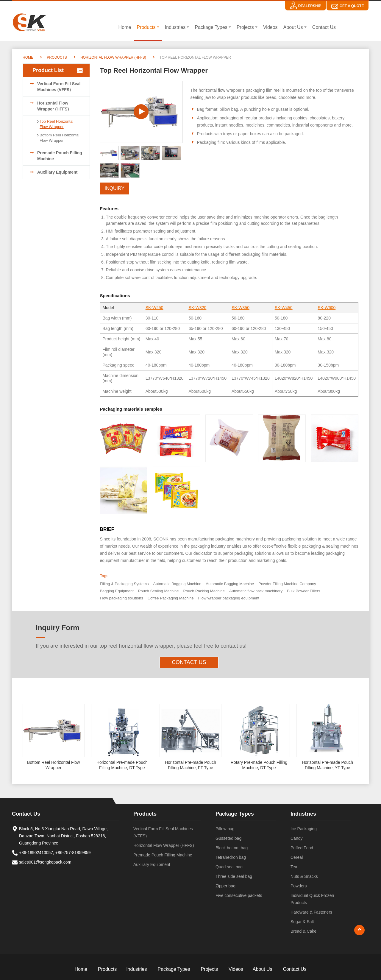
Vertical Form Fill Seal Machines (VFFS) (59, 87)
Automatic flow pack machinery (256, 591)
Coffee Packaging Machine (171, 598)
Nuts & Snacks (304, 876)
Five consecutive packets (239, 895)
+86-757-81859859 (73, 853)
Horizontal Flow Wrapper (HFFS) (113, 57)
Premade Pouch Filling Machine (60, 156)
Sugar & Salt (302, 922)
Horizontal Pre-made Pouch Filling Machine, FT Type (190, 765)
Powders (299, 886)
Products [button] (146, 27)
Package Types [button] (211, 27)
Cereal (297, 857)
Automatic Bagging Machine (177, 584)
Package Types (235, 814)
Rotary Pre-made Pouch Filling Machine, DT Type (259, 765)
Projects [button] (245, 27)
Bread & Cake (303, 931)
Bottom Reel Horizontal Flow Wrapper (60, 138)
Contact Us (324, 27)
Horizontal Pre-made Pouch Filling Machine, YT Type (327, 765)
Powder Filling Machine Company (287, 584)
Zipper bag (225, 886)
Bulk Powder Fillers (303, 591)
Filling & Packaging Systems (124, 584)
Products (57, 57)
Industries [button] (175, 27)
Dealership (310, 6)
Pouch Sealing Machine (159, 591)
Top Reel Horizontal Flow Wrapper (56, 124)
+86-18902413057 (36, 853)
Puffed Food (302, 848)
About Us (263, 969)
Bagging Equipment (117, 591)
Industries (303, 814)
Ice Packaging (304, 829)
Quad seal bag (229, 867)
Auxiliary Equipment (57, 172)
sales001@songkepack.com (45, 862)
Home (125, 27)
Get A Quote (352, 6)
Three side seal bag (234, 876)
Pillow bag (225, 829)
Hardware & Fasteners (311, 912)
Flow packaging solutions (121, 598)
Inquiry (114, 188)
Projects (209, 969)
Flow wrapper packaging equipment (229, 598)
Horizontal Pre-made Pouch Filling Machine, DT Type (122, 765)
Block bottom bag (232, 848)
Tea (294, 867)
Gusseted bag (228, 838)
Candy (296, 838)
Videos (270, 27)
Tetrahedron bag (231, 857)
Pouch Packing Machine (204, 591)
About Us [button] (293, 27)
